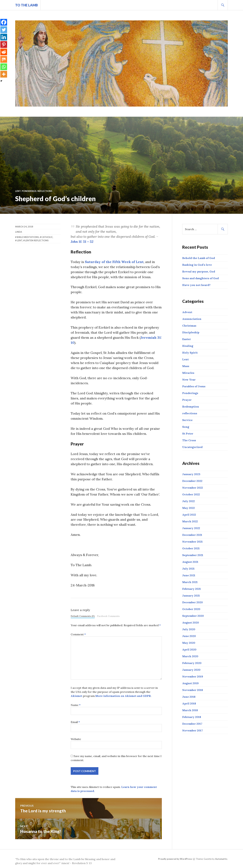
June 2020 (189, 636)
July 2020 (189, 629)
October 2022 (191, 494)
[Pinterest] (4, 45)
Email (75, 722)
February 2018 (192, 717)
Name (76, 705)
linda (19, 232)
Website (76, 739)
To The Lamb (27, 5)
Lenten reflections (37, 240)
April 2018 (189, 703)
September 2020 (193, 616)
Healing (188, 346)
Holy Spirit (190, 353)
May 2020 (189, 643)
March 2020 (190, 656)
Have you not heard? (196, 285)
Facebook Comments (108, 616)
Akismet (76, 696)
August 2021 (190, 562)
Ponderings (29, 191)
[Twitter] (4, 30)
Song (186, 427)
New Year (189, 380)
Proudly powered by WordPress (175, 859)
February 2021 (192, 589)
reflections (45, 191)
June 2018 (189, 697)
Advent (187, 312)
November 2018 (193, 690)
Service (187, 420)
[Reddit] (4, 52)
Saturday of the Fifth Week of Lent (114, 262)
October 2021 (191, 548)
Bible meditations (28, 237)
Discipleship (191, 332)
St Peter (188, 433)
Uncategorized (192, 447)
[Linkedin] (4, 37)
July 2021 (188, 569)
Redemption (191, 407)
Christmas (189, 326)
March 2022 (190, 521)
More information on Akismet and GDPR (123, 696)
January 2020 (191, 670)
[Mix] (4, 59)
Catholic (47, 237)
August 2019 (190, 683)
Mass (186, 366)
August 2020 (191, 623)
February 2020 (192, 663)
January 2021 (191, 596)
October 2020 (191, 609)
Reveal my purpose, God (199, 271)
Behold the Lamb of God (199, 258)
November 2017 (193, 730)
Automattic (221, 859)
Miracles (188, 373)
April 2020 (189, 649)
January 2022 (191, 528)
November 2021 (192, 542)
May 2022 (188, 508)
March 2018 (190, 710)
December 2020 (193, 602)
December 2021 (192, 535)
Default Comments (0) (83, 616)
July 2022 (188, 501)
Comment (78, 635)
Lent (18, 191)
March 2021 (190, 582)
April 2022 (189, 515)
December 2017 (192, 724)
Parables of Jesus (194, 386)
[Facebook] (4, 22)
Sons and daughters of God (200, 278)
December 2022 (192, 481)
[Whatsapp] (4, 67)
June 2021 (189, 575)
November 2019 (193, 676)
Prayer (187, 400)
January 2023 (191, 474)
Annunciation (192, 319)
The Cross (189, 440)
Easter (187, 339)
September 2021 (193, 555)
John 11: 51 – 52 (82, 242)
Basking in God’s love (197, 265)
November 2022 (193, 488)
